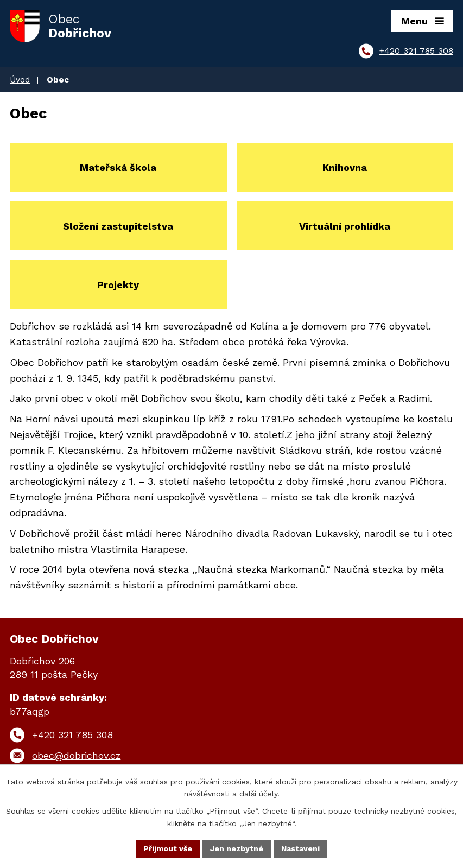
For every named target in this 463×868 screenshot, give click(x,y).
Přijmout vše (168, 848)
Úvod (20, 80)
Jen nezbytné (237, 848)
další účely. (259, 794)
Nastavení (300, 848)
